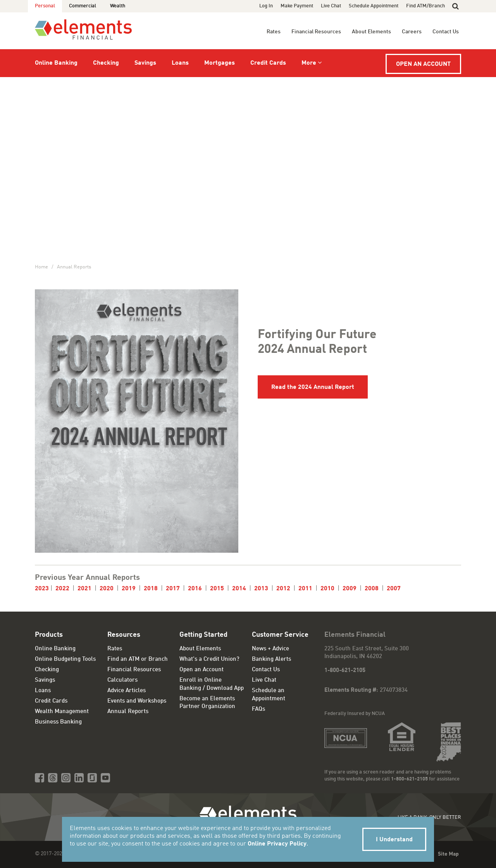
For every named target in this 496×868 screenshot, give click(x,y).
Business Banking (58, 722)
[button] (456, 6)
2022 (62, 589)
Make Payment (297, 6)
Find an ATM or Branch (138, 659)
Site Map (448, 854)
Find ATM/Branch (425, 6)
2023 (42, 589)
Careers (412, 32)
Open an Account (423, 64)
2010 (327, 589)
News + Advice (270, 649)
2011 (305, 589)
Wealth (118, 6)
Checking (106, 63)
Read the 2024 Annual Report (313, 387)
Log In (266, 6)
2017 (173, 589)
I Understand (394, 840)
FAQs (258, 709)
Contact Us (446, 32)
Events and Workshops (137, 701)
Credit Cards (268, 63)
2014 (239, 589)
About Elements (371, 32)
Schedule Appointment (374, 6)
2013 (261, 589)
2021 (84, 589)
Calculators (122, 680)
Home (41, 267)
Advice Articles (127, 691)
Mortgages (220, 63)
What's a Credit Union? (209, 659)
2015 (217, 589)
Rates (274, 32)
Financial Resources (316, 32)
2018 (151, 589)
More (309, 63)
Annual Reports (74, 267)
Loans (180, 63)
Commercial (83, 6)
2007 (394, 589)
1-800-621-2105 (345, 671)
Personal (45, 6)
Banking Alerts (271, 659)
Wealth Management (62, 712)
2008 (372, 589)
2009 (350, 589)
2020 (107, 589)
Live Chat (331, 6)
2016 (196, 589)
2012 (283, 589)
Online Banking (56, 63)
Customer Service (280, 635)
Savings (145, 63)
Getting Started (203, 635)
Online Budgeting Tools (65, 659)
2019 (129, 589)
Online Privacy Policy (277, 844)
